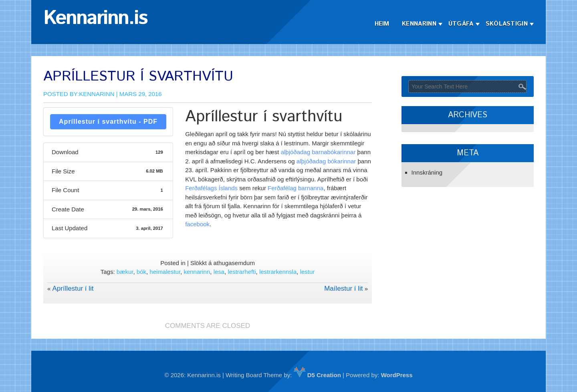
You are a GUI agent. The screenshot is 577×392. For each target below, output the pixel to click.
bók (141, 272)
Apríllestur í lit (73, 288)
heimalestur (165, 272)
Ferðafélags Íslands (211, 188)
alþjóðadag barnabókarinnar (318, 152)
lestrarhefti (242, 272)
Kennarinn (419, 24)
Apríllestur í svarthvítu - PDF (108, 122)
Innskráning (427, 172)
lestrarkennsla (278, 272)
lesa (219, 272)
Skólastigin (507, 24)
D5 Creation (317, 375)
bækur (125, 272)
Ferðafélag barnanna (296, 188)
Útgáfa (461, 24)
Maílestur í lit (343, 288)
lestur (308, 272)
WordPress (397, 375)
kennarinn (197, 272)
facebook (197, 224)
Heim (382, 24)
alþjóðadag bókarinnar (326, 161)
